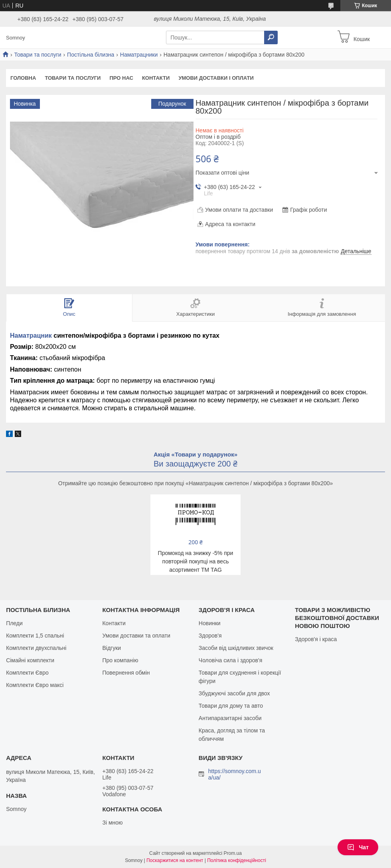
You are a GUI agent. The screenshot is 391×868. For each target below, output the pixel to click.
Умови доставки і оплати (216, 78)
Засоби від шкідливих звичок (236, 648)
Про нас (121, 78)
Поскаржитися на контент (175, 860)
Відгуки (112, 648)
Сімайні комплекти (30, 660)
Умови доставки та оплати (136, 636)
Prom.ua (233, 853)
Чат (358, 847)
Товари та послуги (38, 55)
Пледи (14, 623)
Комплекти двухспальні (36, 648)
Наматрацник (31, 336)
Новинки (210, 623)
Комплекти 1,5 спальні (35, 636)
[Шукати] (271, 37)
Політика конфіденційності (237, 860)
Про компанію (120, 660)
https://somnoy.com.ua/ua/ (235, 774)
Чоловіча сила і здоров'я (230, 660)
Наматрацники (139, 55)
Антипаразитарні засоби (230, 718)
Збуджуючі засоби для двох (234, 693)
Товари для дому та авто (231, 706)
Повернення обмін (126, 673)
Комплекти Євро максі (35, 685)
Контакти (156, 78)
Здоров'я (210, 636)
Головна (23, 78)
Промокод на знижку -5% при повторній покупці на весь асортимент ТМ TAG (196, 561)
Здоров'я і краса (316, 639)
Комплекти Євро (27, 673)
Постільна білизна (91, 55)
